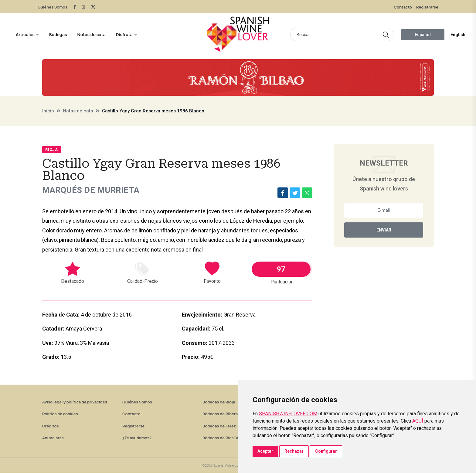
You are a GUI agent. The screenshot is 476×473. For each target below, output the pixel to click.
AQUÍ (418, 421)
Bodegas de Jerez (219, 426)
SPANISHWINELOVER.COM (288, 414)
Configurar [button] (326, 451)
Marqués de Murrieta (93, 190)
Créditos (50, 426)
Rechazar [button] (294, 451)
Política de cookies (60, 414)
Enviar (384, 230)
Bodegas (58, 34)
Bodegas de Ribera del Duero (230, 414)
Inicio (48, 111)
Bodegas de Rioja (219, 402)
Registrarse (427, 7)
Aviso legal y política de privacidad (75, 402)
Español (423, 35)
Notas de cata (92, 34)
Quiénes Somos (53, 7)
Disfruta (124, 34)
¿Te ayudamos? (137, 438)
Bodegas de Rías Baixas (225, 438)
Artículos (25, 34)
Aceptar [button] (265, 451)
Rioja (52, 150)
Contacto (403, 7)
